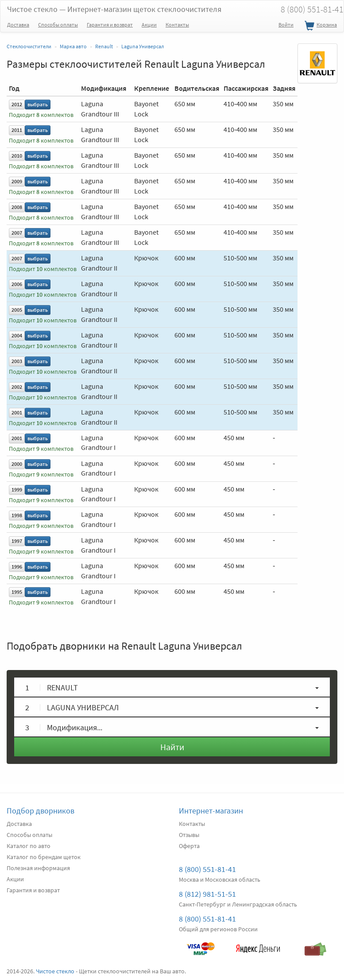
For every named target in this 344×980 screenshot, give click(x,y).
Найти (172, 747)
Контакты (177, 25)
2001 (17, 413)
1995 (17, 592)
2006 (17, 284)
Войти (286, 25)
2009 (17, 181)
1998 (17, 515)
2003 (17, 361)
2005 (17, 310)
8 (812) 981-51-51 (207, 894)
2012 (17, 104)
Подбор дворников (41, 811)
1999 (17, 490)
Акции (149, 25)
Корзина (320, 26)
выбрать (38, 104)
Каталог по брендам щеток (44, 857)
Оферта (189, 846)
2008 (17, 207)
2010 (17, 156)
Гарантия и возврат (110, 25)
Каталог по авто (29, 846)
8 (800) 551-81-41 (207, 869)
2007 (17, 233)
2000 (17, 464)
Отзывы (189, 835)
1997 (17, 541)
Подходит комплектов (41, 115)
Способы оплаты (58, 25)
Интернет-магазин (211, 811)
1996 (17, 567)
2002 (17, 387)
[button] (172, 687)
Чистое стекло (114, 9)
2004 (17, 335)
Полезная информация (38, 868)
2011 (17, 130)
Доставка (18, 25)
